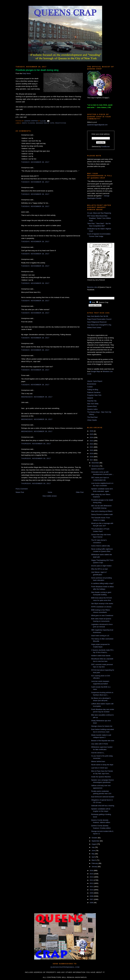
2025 (92, 434)
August (94, 844)
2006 (92, 903)
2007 (92, 899)
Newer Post (20, 492)
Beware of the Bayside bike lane (103, 741)
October (95, 838)
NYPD (52, 123)
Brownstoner (92, 384)
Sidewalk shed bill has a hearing (103, 806)
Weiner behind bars (98, 761)
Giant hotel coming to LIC (100, 636)
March (94, 860)
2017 (92, 460)
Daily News (27, 73)
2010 (92, 890)
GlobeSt (90, 398)
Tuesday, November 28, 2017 (35, 162)
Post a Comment (22, 489)
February (95, 863)
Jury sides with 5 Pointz (100, 744)
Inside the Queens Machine (101, 777)
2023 (92, 441)
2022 (92, 444)
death (24, 123)
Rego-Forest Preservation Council (99, 319)
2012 (92, 883)
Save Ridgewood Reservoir (97, 322)
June (94, 851)
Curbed (90, 387)
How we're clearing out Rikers (102, 511)
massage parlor (43, 123)
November (96, 466)
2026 (92, 431)
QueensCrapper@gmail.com (97, 125)
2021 (92, 447)
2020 (92, 450)
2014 (92, 877)
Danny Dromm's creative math (102, 514)
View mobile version (50, 496)
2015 (92, 874)
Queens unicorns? (98, 469)
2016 (92, 871)
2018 (92, 457)
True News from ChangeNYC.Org (99, 325)
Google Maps (96, 371)
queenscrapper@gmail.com (65, 967)
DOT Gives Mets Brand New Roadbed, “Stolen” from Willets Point (99, 218)
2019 (92, 453)
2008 (92, 896)
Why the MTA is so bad (99, 569)
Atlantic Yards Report (95, 381)
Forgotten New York (94, 395)
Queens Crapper (31, 121)
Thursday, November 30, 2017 (36, 444)
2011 (92, 887)
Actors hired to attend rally (100, 546)
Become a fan (92, 287)
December (96, 463)
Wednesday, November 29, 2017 (37, 397)
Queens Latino (92, 409)
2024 (92, 437)
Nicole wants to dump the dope (102, 765)
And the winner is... (98, 753)
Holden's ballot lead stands (101, 656)
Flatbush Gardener (94, 392)
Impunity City (92, 401)
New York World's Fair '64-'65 (98, 316)
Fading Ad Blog (93, 390)
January (95, 867)
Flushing (31, 123)
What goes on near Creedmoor (102, 615)
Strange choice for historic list (102, 726)
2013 (92, 880)
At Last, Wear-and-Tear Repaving (99, 213)
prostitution (61, 123)
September (96, 841)
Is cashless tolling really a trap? (102, 583)
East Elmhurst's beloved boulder (103, 797)
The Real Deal (92, 417)
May (93, 854)
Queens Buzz (92, 406)
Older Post (80, 492)
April (93, 857)
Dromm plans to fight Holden (101, 566)
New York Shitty (93, 404)
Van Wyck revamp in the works (102, 604)
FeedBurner (106, 147)
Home (50, 492)
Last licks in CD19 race (99, 768)
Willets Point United (94, 328)
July (93, 847)
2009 (92, 893)
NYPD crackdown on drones (101, 607)
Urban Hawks (92, 420)
